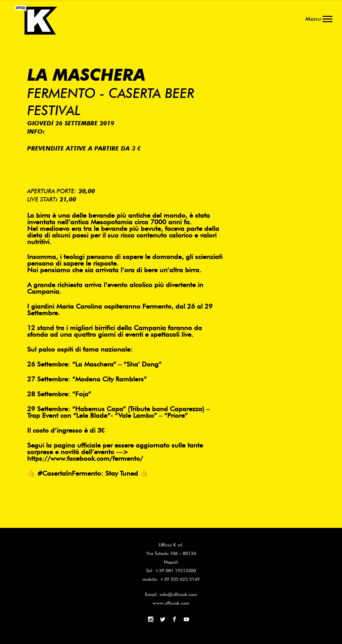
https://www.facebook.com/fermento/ (85, 458)
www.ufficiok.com (171, 603)
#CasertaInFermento (69, 473)
